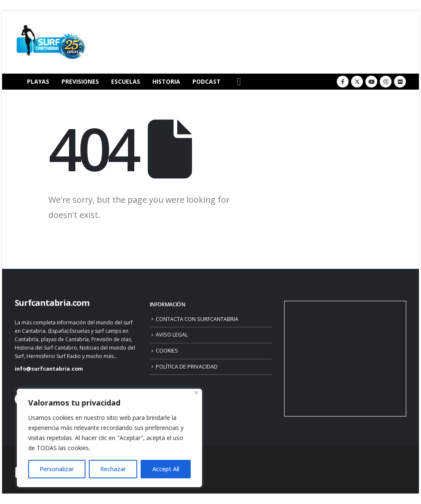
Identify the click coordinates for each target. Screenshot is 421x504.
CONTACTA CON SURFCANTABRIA (197, 319)
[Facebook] (343, 82)
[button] (239, 82)
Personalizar (57, 469)
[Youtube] (371, 82)
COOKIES (167, 351)
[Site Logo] (51, 42)
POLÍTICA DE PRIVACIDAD (187, 367)
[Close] (196, 393)
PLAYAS (38, 81)
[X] (357, 82)
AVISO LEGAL (172, 335)
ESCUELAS (126, 81)
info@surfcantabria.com (49, 369)
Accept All (166, 469)
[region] (109, 438)
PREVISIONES (80, 81)
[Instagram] (386, 82)
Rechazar (113, 469)
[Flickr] (400, 82)
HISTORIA (166, 81)
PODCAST (207, 81)
